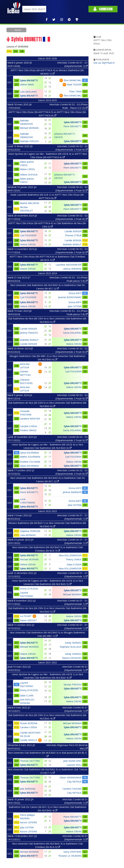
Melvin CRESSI (27, 169)
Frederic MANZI (28, 430)
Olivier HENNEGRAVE (71, 778)
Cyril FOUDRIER (28, 235)
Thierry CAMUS (74, 559)
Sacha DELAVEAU (72, 333)
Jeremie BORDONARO (70, 297)
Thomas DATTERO (30, 761)
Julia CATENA (75, 306)
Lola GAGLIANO (28, 92)
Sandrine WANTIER (30, 419)
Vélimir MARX (27, 84)
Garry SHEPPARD (72, 852)
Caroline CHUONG (72, 789)
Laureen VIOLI (74, 765)
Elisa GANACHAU (73, 80)
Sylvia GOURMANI (29, 453)
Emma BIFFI (75, 293)
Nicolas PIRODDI (73, 684)
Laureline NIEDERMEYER (69, 265)
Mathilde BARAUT (72, 244)
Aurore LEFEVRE (28, 822)
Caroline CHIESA (28, 426)
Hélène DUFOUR (29, 175)
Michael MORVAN (29, 128)
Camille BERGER (73, 231)
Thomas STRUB (73, 235)
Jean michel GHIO (72, 761)
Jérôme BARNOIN (72, 492)
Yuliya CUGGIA (74, 564)
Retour (18, 30)
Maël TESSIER (74, 84)
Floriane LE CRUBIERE (70, 856)
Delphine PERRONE (30, 531)
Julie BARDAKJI (28, 789)
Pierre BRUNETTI (72, 126)
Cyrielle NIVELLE (28, 740)
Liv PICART (26, 616)
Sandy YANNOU (73, 643)
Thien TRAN (75, 91)
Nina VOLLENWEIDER (70, 555)
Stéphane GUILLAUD (71, 647)
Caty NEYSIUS (74, 782)
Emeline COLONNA (30, 462)
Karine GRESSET (28, 620)
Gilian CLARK (27, 696)
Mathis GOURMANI (30, 457)
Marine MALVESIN (30, 203)
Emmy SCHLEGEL (29, 589)
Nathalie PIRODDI (29, 141)
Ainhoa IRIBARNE (72, 269)
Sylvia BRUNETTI (29, 80)
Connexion (103, 9)
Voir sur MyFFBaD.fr (104, 63)
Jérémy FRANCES (29, 333)
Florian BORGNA (29, 723)
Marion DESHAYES (72, 658)
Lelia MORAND (28, 535)
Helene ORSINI (28, 244)
